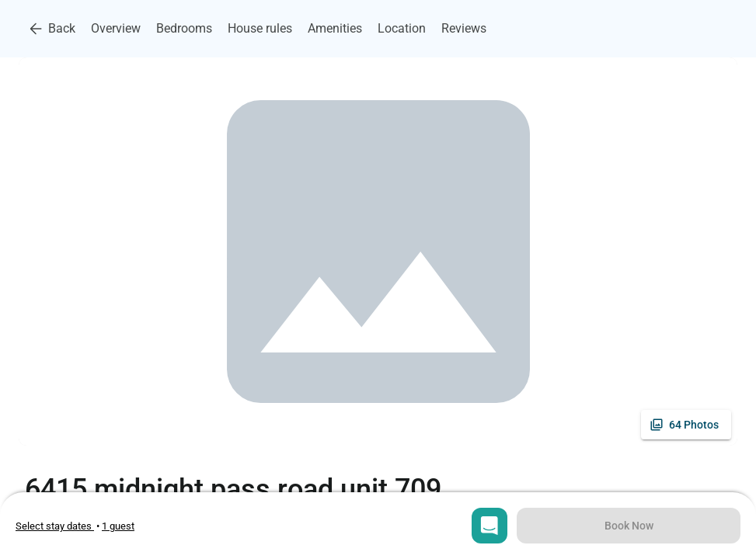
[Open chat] (489, 526)
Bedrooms (184, 28)
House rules (260, 28)
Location (402, 28)
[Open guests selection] (118, 526)
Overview (116, 28)
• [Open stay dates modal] (59, 526)
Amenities (335, 28)
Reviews (464, 28)
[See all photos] (686, 425)
